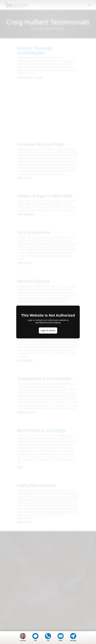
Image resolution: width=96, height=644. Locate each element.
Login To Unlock (48, 330)
